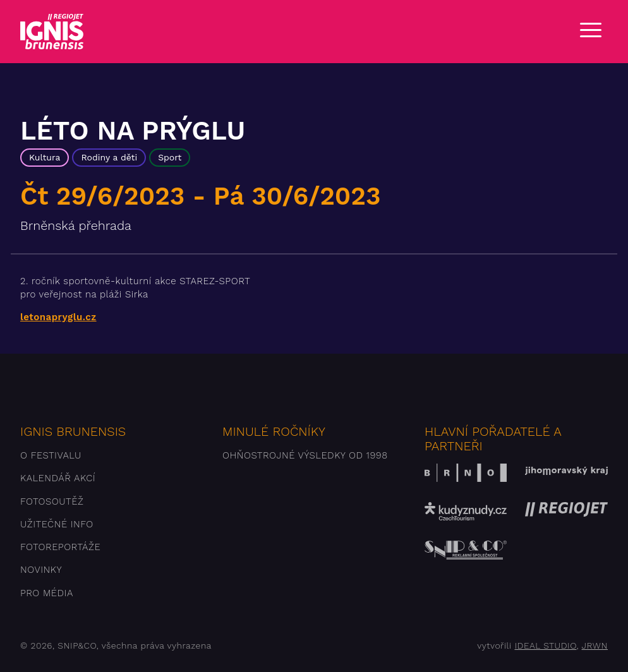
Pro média (47, 593)
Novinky (41, 570)
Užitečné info (57, 524)
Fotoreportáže (60, 547)
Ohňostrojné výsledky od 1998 (305, 455)
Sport (170, 157)
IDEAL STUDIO (545, 645)
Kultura (45, 157)
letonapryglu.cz (58, 317)
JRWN (595, 645)
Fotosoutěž (52, 501)
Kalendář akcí (58, 478)
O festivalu (51, 455)
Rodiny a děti (109, 157)
